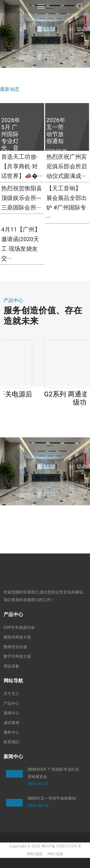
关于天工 (11, 694)
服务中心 (11, 732)
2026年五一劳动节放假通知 (52, 798)
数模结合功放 (15, 647)
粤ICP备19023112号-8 (61, 846)
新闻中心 (11, 713)
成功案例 (11, 723)
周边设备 (11, 666)
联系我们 (11, 742)
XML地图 (55, 854)
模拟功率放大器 (17, 637)
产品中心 (11, 703)
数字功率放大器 (17, 656)
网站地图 (35, 854)
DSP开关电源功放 (19, 628)
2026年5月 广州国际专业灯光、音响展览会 (55, 773)
